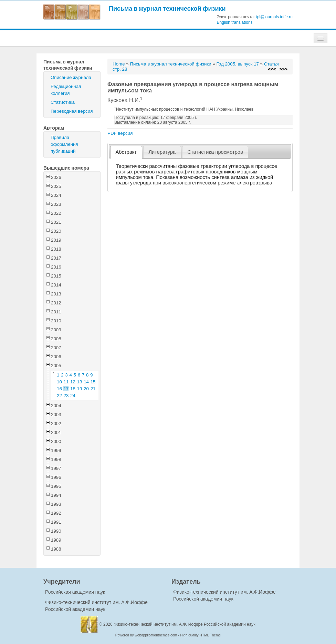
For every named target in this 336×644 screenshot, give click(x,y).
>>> (283, 69)
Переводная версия (72, 111)
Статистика (63, 102)
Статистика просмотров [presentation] (215, 152)
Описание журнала (71, 77)
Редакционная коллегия (66, 90)
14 (86, 382)
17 (66, 389)
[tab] (126, 152)
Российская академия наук (75, 592)
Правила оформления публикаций (64, 144)
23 (66, 396)
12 (73, 382)
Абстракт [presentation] (126, 152)
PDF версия (120, 133)
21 (93, 389)
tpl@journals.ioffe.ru (274, 17)
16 (59, 389)
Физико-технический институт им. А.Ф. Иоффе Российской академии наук (185, 624)
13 (80, 382)
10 (59, 382)
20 (86, 389)
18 (73, 389)
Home (119, 64)
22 (59, 396)
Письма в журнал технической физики (167, 8)
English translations (235, 22)
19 (80, 389)
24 (73, 396)
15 (93, 382)
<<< (272, 69)
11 (66, 382)
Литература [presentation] (162, 152)
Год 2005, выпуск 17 (238, 64)
